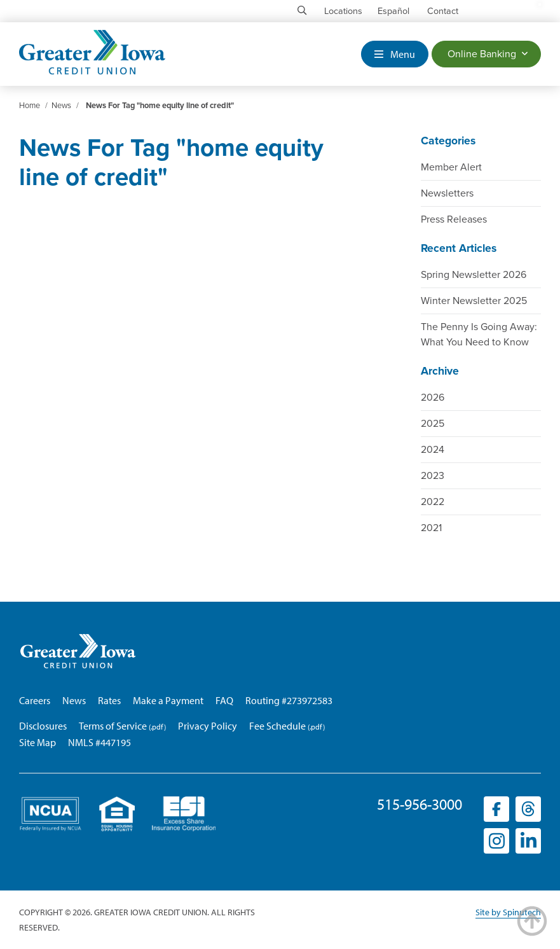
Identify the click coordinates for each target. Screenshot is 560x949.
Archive (440, 371)
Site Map (38, 742)
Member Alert (451, 167)
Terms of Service (113, 726)
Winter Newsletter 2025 (474, 301)
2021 (431, 528)
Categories (448, 141)
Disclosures (43, 726)
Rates (109, 700)
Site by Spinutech (508, 912)
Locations (343, 11)
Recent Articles (459, 248)
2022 (433, 502)
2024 (433, 450)
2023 (433, 476)
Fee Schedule (277, 726)
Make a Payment (168, 700)
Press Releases (454, 219)
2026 (433, 398)
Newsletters (447, 193)
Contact (443, 11)
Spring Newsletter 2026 (474, 275)
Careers (35, 700)
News (74, 700)
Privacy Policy (208, 726)
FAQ (224, 700)
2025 (433, 424)
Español (393, 11)
